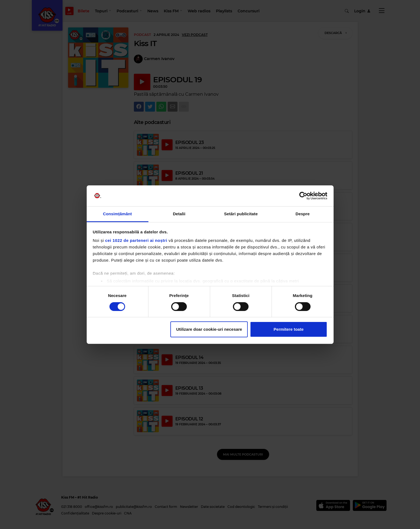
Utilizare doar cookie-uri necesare (209, 329)
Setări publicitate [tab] (241, 214)
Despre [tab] (302, 214)
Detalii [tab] (179, 214)
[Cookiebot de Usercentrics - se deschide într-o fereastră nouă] (303, 196)
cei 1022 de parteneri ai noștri (136, 240)
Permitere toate (288, 329)
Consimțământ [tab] (117, 214)
